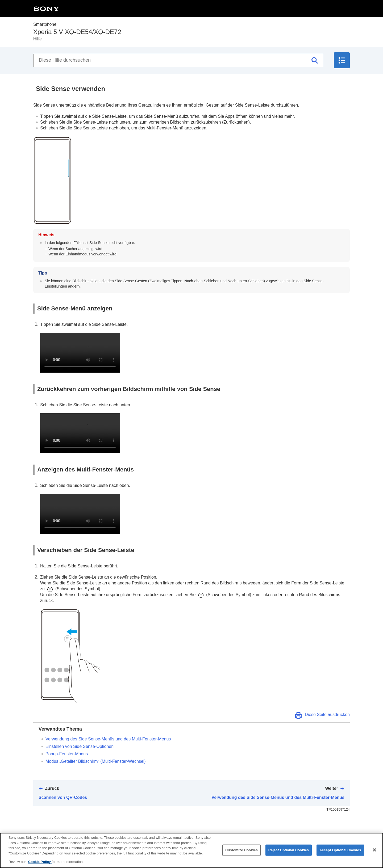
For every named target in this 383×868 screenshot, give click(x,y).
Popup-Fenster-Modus (67, 754)
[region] (191, 850)
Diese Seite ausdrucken (327, 715)
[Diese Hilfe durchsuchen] (178, 60)
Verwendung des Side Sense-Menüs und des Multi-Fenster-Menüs (108, 739)
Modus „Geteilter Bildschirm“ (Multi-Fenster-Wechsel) (96, 761)
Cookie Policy (40, 862)
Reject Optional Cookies (289, 850)
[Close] (374, 850)
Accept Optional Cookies (340, 850)
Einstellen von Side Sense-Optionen (80, 746)
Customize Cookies (242, 850)
